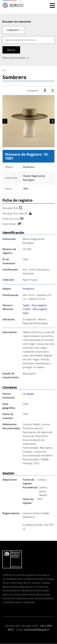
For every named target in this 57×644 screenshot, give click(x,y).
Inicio (5, 70)
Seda (25, 313)
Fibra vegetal (39, 305)
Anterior (5, 121)
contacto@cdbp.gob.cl (36, 630)
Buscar (11, 50)
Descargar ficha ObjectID (15, 213)
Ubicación (8, 319)
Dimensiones (10, 295)
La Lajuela (28, 394)
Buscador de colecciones (17, 22)
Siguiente (52, 121)
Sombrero (28, 289)
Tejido (26, 305)
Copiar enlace (9, 224)
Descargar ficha (10, 208)
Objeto (7, 289)
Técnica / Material (8, 307)
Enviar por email (11, 219)
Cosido (27, 309)
